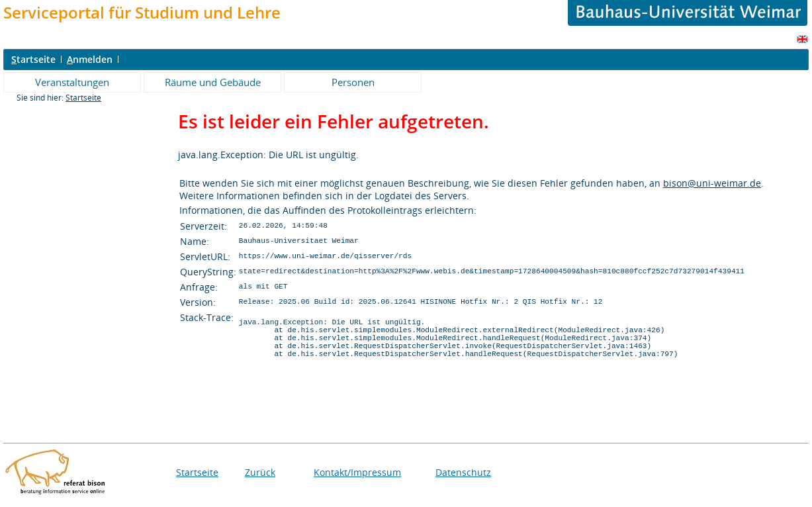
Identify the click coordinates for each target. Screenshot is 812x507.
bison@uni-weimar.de (712, 183)
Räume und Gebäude (213, 82)
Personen (353, 82)
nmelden (90, 59)
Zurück (260, 482)
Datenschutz (463, 482)
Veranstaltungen (72, 82)
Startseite (83, 98)
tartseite (33, 59)
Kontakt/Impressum (357, 482)
